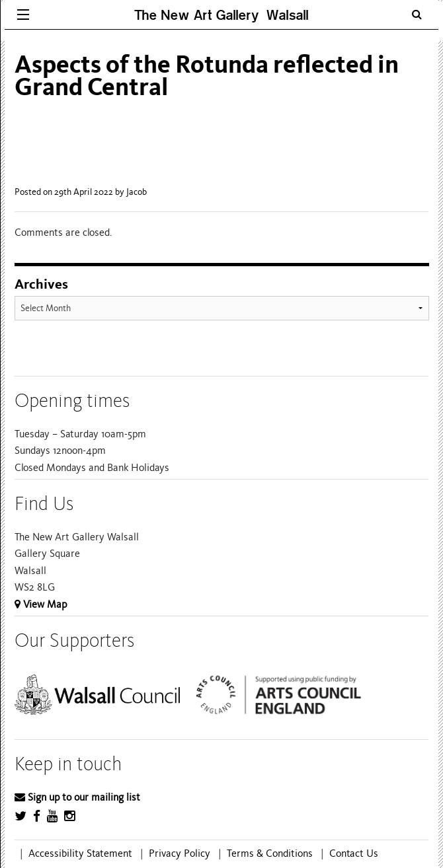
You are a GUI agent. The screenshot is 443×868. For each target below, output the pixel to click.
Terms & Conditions (270, 853)
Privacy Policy (180, 853)
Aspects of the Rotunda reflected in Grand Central (207, 76)
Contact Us (354, 853)
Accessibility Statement (80, 853)
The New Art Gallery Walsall (221, 15)
